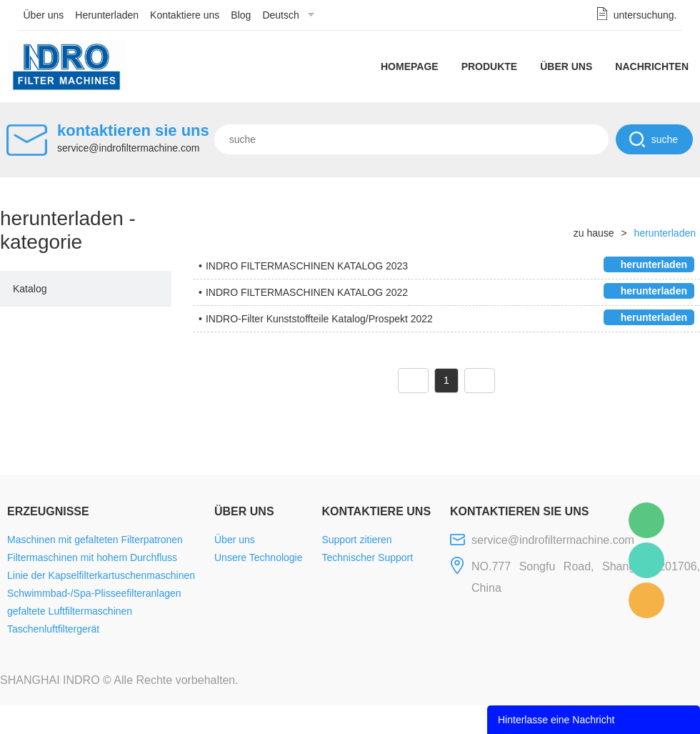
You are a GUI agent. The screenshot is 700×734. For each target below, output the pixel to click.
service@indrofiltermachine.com (128, 148)
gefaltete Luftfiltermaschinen (70, 611)
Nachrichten (652, 66)
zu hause (594, 233)
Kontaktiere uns (185, 15)
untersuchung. (645, 15)
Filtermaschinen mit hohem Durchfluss (92, 557)
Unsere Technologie (259, 557)
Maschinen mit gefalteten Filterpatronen (95, 540)
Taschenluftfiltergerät (53, 629)
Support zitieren (356, 540)
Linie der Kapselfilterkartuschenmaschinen (101, 575)
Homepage (410, 66)
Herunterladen (107, 15)
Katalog (30, 289)
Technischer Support (367, 557)
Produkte (490, 66)
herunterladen (665, 233)
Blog (241, 15)
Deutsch (280, 15)
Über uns (44, 15)
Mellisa (646, 560)
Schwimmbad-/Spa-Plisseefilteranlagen (94, 593)
